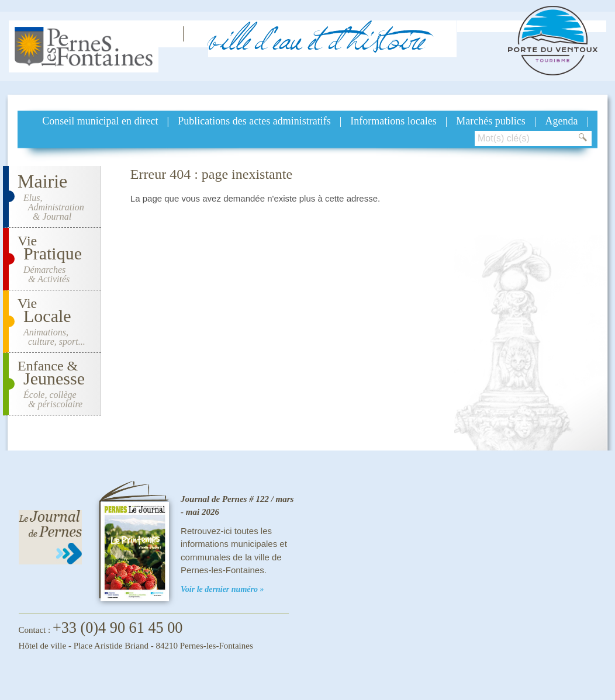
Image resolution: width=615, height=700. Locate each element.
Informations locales (393, 121)
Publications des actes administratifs (254, 121)
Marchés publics (490, 121)
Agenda (561, 121)
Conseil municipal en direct (100, 121)
